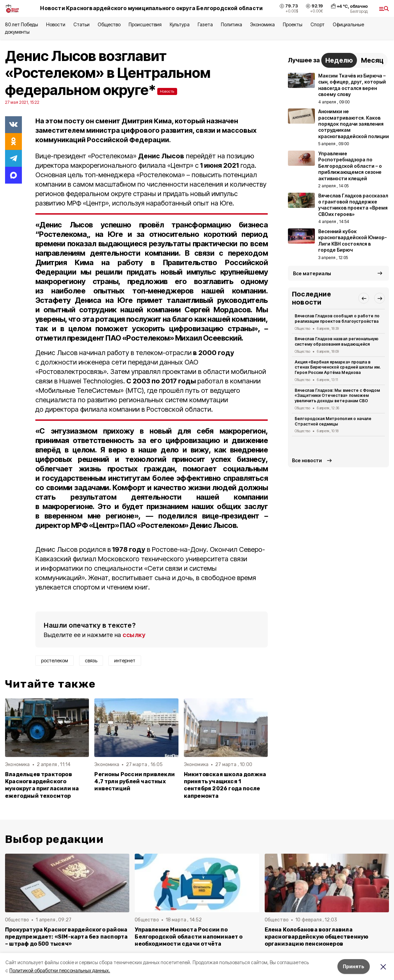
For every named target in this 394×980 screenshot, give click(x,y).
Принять (354, 966)
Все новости (307, 460)
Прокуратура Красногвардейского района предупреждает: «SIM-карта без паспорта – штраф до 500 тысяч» (66, 937)
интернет (125, 660)
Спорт (317, 24)
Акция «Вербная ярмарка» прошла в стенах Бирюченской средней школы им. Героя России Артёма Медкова (338, 367)
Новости (56, 24)
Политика (232, 24)
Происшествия (145, 24)
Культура (179, 24)
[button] (364, 298)
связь (91, 660)
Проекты (293, 24)
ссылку (134, 635)
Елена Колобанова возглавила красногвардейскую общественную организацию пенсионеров (317, 937)
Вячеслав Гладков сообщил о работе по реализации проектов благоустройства (337, 319)
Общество (109, 24)
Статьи (81, 24)
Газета (205, 24)
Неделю (339, 60)
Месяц (372, 60)
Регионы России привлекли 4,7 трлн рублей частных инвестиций (135, 781)
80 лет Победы (22, 24)
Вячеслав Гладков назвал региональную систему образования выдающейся (337, 341)
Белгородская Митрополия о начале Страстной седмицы (333, 421)
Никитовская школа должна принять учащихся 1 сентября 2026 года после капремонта (225, 785)
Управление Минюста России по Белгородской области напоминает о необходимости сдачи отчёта (189, 937)
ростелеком (55, 660)
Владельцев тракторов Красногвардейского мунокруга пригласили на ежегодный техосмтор (42, 785)
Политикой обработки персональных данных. (60, 970)
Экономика (262, 24)
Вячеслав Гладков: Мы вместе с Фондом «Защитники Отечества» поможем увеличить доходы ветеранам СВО (337, 396)
